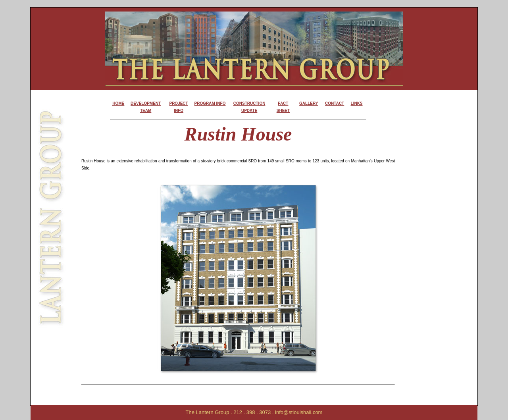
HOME (118, 103)
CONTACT (335, 103)
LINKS (357, 103)
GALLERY (309, 103)
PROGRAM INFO (210, 103)
